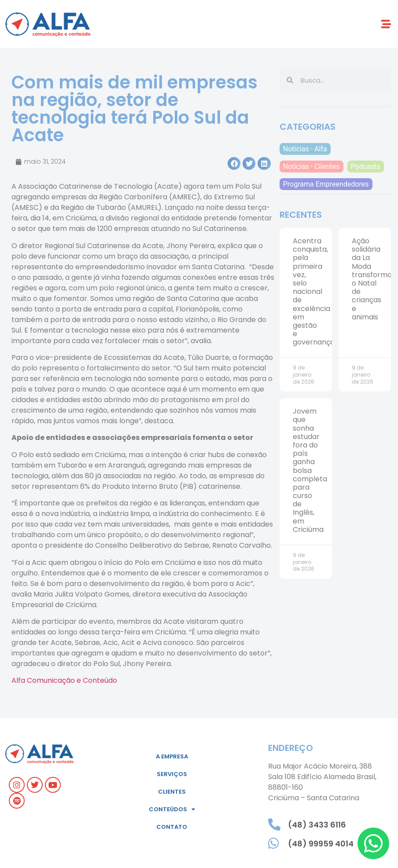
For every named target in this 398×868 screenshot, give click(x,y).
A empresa (172, 756)
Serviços (172, 774)
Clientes (172, 792)
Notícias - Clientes (311, 167)
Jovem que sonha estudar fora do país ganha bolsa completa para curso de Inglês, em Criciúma (310, 470)
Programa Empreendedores (326, 184)
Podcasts (366, 167)
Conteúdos (172, 809)
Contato (172, 827)
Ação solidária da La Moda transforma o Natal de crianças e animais (372, 279)
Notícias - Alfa (305, 149)
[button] (386, 24)
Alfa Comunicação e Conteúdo (64, 680)
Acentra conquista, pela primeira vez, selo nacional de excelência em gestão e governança (314, 291)
